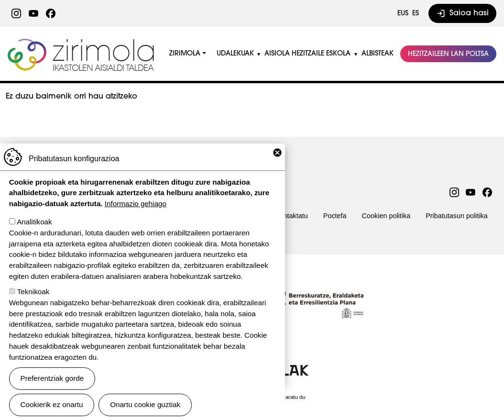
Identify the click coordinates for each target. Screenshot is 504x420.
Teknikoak (33, 304)
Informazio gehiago (136, 216)
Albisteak (378, 54)
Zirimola (82, 42)
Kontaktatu (291, 216)
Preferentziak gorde (52, 390)
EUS (403, 14)
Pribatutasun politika (457, 216)
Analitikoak (34, 234)
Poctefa (335, 216)
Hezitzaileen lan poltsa (448, 54)
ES (416, 14)
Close (277, 165)
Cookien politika (386, 216)
